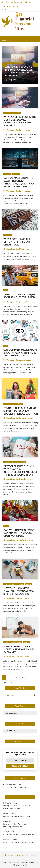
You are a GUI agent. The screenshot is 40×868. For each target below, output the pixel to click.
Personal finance (16, 642)
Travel (6, 526)
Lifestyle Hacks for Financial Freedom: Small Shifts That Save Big (20, 591)
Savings (28, 584)
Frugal (20, 404)
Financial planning (11, 63)
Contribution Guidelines (22, 2)
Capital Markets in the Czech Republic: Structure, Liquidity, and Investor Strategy (20, 182)
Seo (6, 346)
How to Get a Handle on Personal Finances (20, 835)
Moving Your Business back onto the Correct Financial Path (17, 807)
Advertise (5, 6)
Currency (7, 174)
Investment (16, 174)
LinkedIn (31, 855)
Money (7, 642)
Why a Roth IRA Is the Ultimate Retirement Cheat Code (17, 242)
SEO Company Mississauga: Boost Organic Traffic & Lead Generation (20, 353)
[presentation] (4, 65)
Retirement (8, 235)
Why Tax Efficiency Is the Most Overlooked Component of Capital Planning (20, 71)
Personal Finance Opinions (16, 787)
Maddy (6, 821)
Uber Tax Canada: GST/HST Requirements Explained (20, 296)
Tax (21, 63)
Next (13, 683)
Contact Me (14, 6)
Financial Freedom (10, 584)
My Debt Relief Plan (13, 784)
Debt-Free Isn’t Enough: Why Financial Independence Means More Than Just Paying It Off (20, 471)
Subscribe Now (20, 766)
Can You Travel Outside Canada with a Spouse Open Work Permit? (19, 533)
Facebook (10, 855)
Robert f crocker (10, 803)
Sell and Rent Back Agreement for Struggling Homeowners (16, 825)
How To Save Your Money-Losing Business (20, 842)
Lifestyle (21, 584)
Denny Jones (12, 79)
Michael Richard (9, 839)
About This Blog (7, 2)
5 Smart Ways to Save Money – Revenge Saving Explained (19, 649)
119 (5, 683)
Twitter (21, 855)
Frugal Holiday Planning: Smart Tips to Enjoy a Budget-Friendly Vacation (21, 411)
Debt (6, 462)
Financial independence (17, 462)
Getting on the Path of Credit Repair (17, 816)
